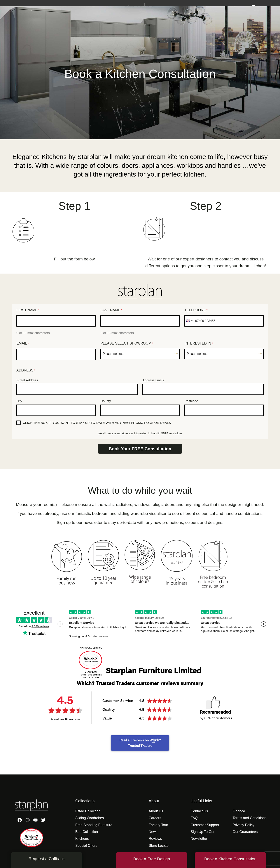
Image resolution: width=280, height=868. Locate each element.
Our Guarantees (245, 832)
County (106, 401)
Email (23, 344)
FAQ (194, 818)
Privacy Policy (243, 825)
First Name (28, 310)
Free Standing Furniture (94, 825)
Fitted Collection (88, 811)
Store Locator (159, 846)
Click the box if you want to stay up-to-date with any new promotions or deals (97, 423)
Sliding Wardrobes (89, 818)
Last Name (111, 310)
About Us (156, 811)
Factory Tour (158, 825)
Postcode (191, 401)
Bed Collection (87, 832)
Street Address (27, 380)
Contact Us (199, 811)
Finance (239, 811)
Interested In (199, 344)
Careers (155, 818)
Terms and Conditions (249, 818)
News (153, 832)
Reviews (155, 839)
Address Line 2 (153, 380)
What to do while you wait (140, 491)
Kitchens (82, 839)
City (19, 401)
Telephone (196, 310)
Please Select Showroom (127, 344)
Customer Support (205, 825)
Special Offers (86, 846)
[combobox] (189, 321)
